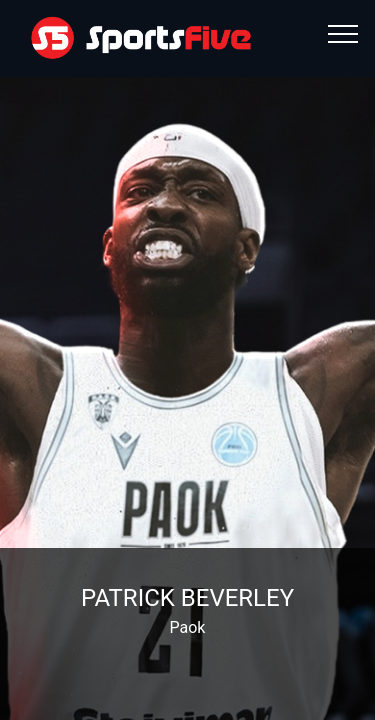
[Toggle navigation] (343, 33)
